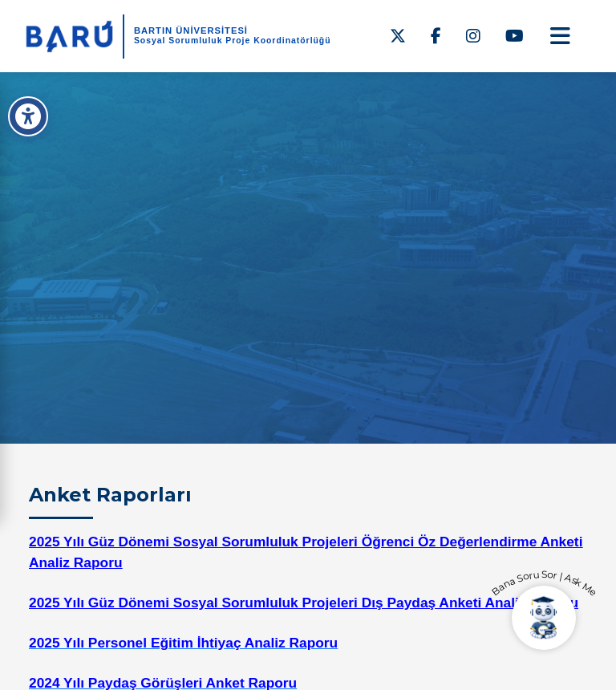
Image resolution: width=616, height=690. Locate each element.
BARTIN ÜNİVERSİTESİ (191, 30)
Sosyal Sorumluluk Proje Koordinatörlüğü (233, 41)
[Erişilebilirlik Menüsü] (28, 116)
